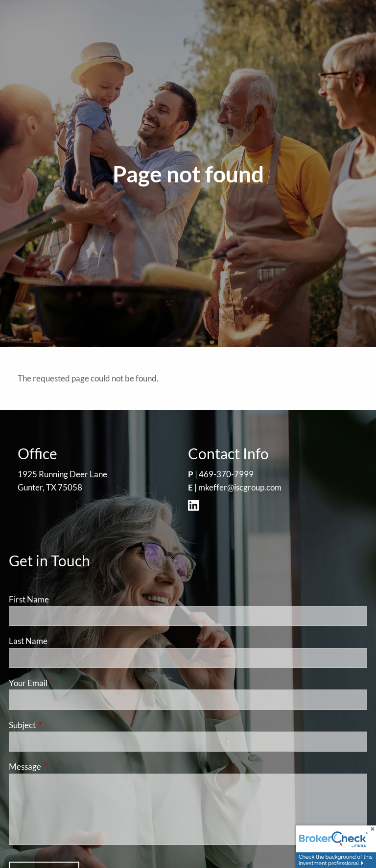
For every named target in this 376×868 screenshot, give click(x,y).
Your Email (66, 683)
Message (63, 767)
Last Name (28, 641)
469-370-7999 (226, 474)
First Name (29, 599)
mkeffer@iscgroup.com (240, 487)
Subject (60, 725)
